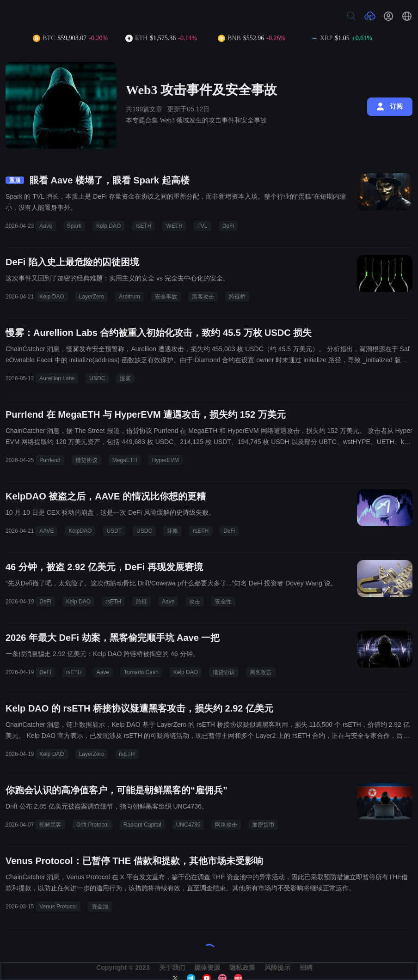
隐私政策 (242, 968)
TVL (203, 226)
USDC (97, 378)
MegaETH (125, 460)
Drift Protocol (92, 825)
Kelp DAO (108, 226)
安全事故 (166, 297)
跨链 (141, 602)
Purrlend (50, 460)
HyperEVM (166, 460)
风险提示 (277, 968)
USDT (114, 531)
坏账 (172, 531)
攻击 (195, 602)
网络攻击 (226, 825)
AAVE (46, 531)
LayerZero (92, 297)
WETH (174, 226)
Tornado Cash (141, 672)
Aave (46, 226)
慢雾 (125, 378)
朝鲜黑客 (50, 825)
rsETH (143, 226)
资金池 (100, 907)
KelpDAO (80, 531)
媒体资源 (207, 968)
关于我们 (172, 968)
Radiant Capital (142, 825)
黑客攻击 (203, 297)
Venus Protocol (58, 907)
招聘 (306, 968)
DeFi (228, 226)
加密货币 (263, 825)
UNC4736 (188, 825)
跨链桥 (237, 297)
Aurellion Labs (57, 378)
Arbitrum (129, 297)
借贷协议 (86, 460)
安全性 (223, 602)
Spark (74, 226)
